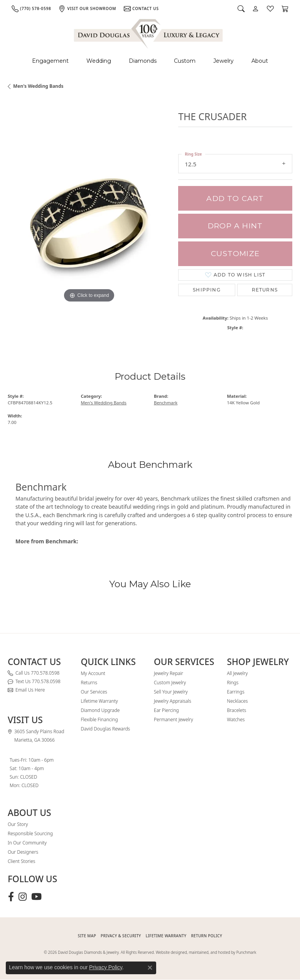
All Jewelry (238, 673)
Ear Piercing (166, 710)
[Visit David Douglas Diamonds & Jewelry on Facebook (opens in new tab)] (11, 897)
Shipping (207, 290)
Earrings (236, 692)
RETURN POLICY (206, 936)
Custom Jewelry (170, 683)
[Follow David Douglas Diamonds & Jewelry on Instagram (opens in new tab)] (23, 897)
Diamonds (143, 61)
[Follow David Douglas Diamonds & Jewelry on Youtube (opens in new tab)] (36, 897)
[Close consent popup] (150, 968)
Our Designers (23, 852)
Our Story (18, 824)
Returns (265, 290)
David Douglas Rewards (106, 729)
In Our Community (27, 843)
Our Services (94, 692)
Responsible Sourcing (30, 833)
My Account (93, 673)
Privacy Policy (106, 967)
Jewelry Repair (169, 673)
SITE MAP (87, 936)
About (260, 61)
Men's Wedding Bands (38, 86)
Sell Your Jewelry (171, 692)
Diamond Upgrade (100, 710)
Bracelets (237, 710)
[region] (89, 223)
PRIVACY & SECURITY (121, 936)
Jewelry (223, 61)
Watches (236, 720)
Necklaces (238, 701)
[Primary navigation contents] (150, 61)
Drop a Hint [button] (235, 226)
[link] (31, 8)
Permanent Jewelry (174, 720)
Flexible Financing (99, 720)
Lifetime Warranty (99, 701)
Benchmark (166, 403)
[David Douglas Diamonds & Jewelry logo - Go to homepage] (149, 33)
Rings (233, 683)
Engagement (50, 61)
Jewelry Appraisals (173, 701)
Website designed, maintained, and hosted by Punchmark (206, 952)
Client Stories (21, 861)
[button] (241, 8)
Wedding (99, 61)
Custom (185, 61)
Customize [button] (235, 254)
